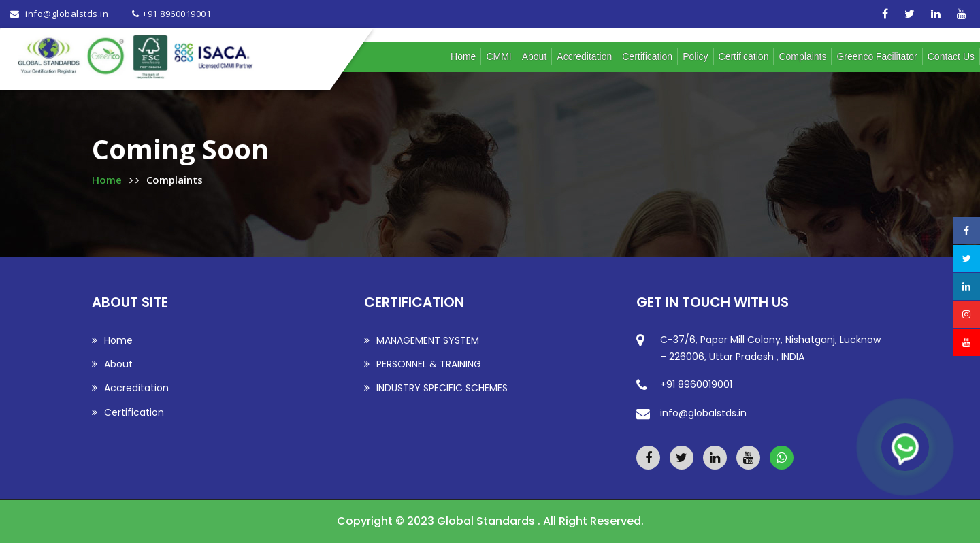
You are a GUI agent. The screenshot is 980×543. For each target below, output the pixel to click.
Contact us (951, 56)
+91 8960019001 (177, 14)
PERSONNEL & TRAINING (423, 364)
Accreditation (584, 56)
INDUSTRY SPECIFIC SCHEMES (436, 388)
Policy (695, 56)
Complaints (802, 56)
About (535, 56)
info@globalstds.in (66, 14)
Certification (647, 56)
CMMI (499, 56)
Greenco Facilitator (877, 56)
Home (463, 56)
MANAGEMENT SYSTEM (422, 340)
